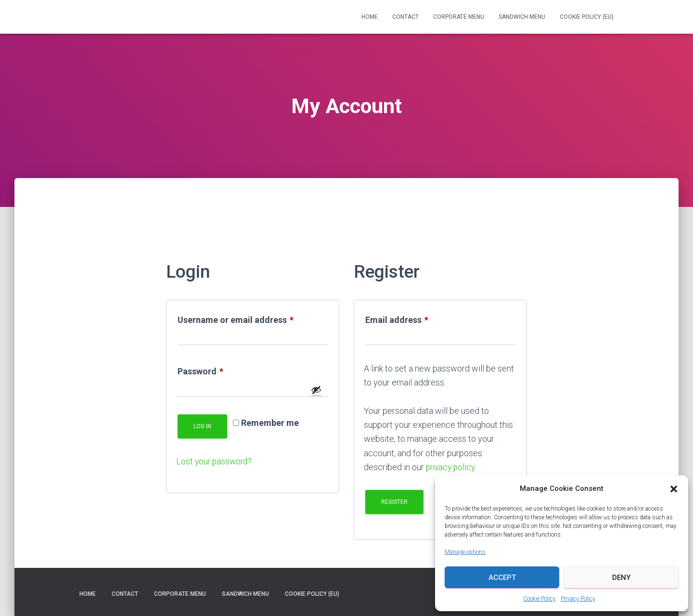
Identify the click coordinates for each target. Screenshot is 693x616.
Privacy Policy (578, 599)
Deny (621, 577)
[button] (674, 489)
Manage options (465, 552)
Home (370, 17)
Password (218, 372)
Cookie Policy (539, 599)
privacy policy (452, 467)
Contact (405, 17)
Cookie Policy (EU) (587, 17)
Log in (202, 426)
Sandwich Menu (522, 17)
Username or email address (253, 320)
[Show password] (316, 390)
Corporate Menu (459, 17)
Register (394, 502)
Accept (502, 577)
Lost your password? (215, 461)
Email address (415, 320)
